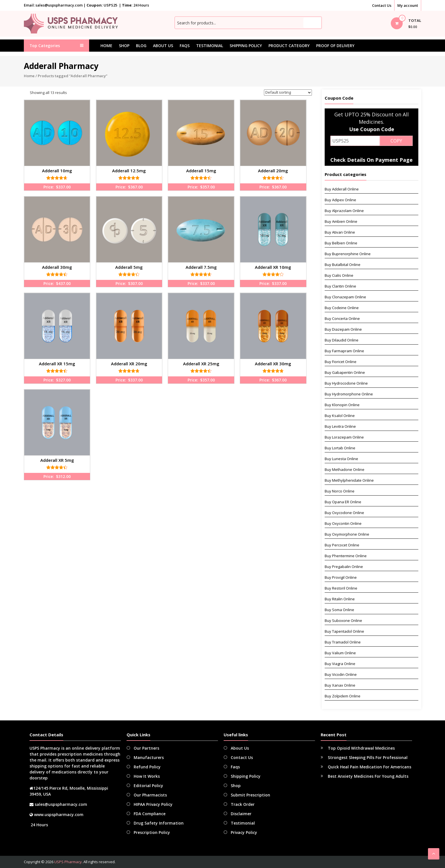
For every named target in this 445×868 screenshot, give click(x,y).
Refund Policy (147, 767)
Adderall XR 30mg (273, 364)
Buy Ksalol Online (340, 416)
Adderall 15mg (201, 171)
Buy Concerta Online (342, 318)
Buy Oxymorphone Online (347, 534)
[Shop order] (288, 93)
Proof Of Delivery (335, 46)
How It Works (147, 776)
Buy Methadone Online (345, 469)
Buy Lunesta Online (341, 459)
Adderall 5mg (129, 267)
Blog (141, 46)
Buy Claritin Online (340, 286)
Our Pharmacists (150, 795)
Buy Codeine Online (342, 308)
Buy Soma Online (339, 610)
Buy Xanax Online (340, 685)
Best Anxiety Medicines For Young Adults (368, 776)
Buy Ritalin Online (340, 599)
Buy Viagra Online (340, 664)
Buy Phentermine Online (346, 556)
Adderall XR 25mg (201, 364)
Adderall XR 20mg (129, 364)
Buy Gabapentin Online (345, 372)
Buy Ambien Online (341, 221)
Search (312, 23)
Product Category (289, 46)
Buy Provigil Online (341, 577)
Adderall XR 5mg (57, 460)
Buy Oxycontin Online (343, 523)
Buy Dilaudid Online (342, 340)
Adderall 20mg (273, 171)
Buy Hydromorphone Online (349, 394)
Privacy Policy (244, 832)
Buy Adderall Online (342, 189)
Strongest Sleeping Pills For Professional (368, 757)
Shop (124, 46)
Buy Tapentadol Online (344, 631)
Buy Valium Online (340, 653)
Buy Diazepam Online (343, 329)
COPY (396, 141)
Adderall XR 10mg (273, 267)
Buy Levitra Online (340, 426)
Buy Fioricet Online (341, 362)
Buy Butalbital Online (343, 265)
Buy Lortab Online (340, 448)
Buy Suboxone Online (343, 620)
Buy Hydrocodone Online (346, 383)
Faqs (185, 46)
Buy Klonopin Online (342, 405)
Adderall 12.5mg (129, 171)
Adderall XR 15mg (57, 364)
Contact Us (382, 5)
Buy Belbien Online (341, 243)
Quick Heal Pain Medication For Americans (370, 767)
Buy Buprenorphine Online (348, 254)
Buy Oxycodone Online (344, 513)
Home (106, 46)
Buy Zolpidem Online (343, 696)
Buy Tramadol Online (343, 642)
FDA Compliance (150, 814)
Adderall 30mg (57, 267)
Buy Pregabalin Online (344, 567)
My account (408, 5)
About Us (163, 46)
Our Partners (146, 748)
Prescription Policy (152, 832)
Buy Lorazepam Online (344, 437)
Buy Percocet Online (342, 545)
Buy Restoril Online (341, 588)
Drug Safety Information (159, 823)
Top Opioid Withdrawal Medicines (361, 748)
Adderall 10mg (57, 171)
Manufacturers (149, 757)
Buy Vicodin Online (341, 674)
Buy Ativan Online (340, 232)
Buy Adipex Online (340, 200)
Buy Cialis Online (339, 275)
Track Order (243, 804)
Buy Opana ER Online (343, 502)
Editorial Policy (148, 786)
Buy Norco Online (340, 491)
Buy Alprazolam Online (344, 211)
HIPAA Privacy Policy (153, 804)
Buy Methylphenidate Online (349, 480)
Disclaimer (241, 814)
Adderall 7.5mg (201, 267)
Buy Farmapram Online (344, 351)
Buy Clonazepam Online (345, 297)
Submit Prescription (250, 795)
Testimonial (210, 46)
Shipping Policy (246, 46)
